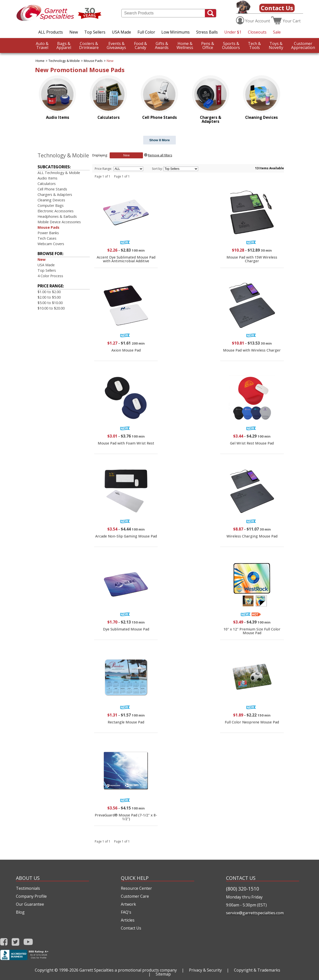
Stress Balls (207, 32)
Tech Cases (47, 238)
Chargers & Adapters (55, 195)
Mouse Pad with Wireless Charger (252, 350)
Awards (162, 45)
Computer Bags (51, 205)
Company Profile (31, 896)
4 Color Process (50, 276)
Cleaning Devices (51, 200)
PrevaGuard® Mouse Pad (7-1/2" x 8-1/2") (126, 817)
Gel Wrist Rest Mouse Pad (252, 443)
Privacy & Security (205, 970)
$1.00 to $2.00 (49, 292)
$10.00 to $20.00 (51, 308)
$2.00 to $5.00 (49, 297)
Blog (20, 912)
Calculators (47, 184)
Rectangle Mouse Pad (126, 722)
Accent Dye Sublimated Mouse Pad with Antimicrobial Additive (126, 259)
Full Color (146, 32)
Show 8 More (159, 140)
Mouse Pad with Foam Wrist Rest (126, 443)
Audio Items (47, 178)
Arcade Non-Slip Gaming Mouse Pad (126, 536)
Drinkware (89, 45)
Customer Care (135, 896)
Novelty (276, 45)
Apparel (64, 45)
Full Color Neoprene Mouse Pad (252, 722)
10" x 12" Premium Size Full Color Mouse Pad (252, 631)
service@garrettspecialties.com (255, 913)
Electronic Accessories (56, 211)
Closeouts (257, 32)
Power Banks (48, 233)
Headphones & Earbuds (57, 216)
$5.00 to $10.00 (50, 303)
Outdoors (231, 45)
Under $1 (233, 32)
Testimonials (28, 888)
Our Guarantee (30, 904)
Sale (277, 32)
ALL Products (51, 32)
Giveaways (116, 45)
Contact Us (277, 8)
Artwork (128, 904)
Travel (42, 45)
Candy (140, 45)
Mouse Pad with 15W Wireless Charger (252, 259)
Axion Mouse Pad (126, 350)
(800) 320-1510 (243, 889)
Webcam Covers (51, 244)
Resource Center (136, 888)
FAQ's (126, 912)
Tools (254, 45)
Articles (128, 920)
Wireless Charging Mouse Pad (252, 536)
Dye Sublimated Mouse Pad (126, 629)
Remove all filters (160, 155)
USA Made (121, 32)
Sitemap (163, 974)
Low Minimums (176, 32)
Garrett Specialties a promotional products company (128, 970)
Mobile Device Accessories (59, 222)
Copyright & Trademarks (257, 970)
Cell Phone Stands (52, 189)
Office (208, 45)
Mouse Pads (93, 61)
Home (40, 61)
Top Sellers (95, 32)
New (74, 32)
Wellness (185, 45)
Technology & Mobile (64, 61)
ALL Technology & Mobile (59, 173)
